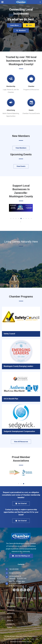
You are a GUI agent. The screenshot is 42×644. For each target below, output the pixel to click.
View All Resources (21, 442)
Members (21, 30)
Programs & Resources (31, 90)
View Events (21, 166)
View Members (21, 148)
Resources (11, 610)
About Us (10, 620)
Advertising (11, 110)
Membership (11, 86)
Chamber (31, 86)
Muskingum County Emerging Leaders (18, 366)
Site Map (23, 639)
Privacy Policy (27, 636)
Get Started (21, 504)
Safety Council (9, 334)
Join (29, 25)
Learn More (14, 25)
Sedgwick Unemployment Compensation (19, 431)
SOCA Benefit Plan (11, 399)
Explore (10, 627)
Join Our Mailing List (21, 556)
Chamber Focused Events (31, 113)
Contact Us (11, 624)
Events (31, 110)
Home (9, 603)
